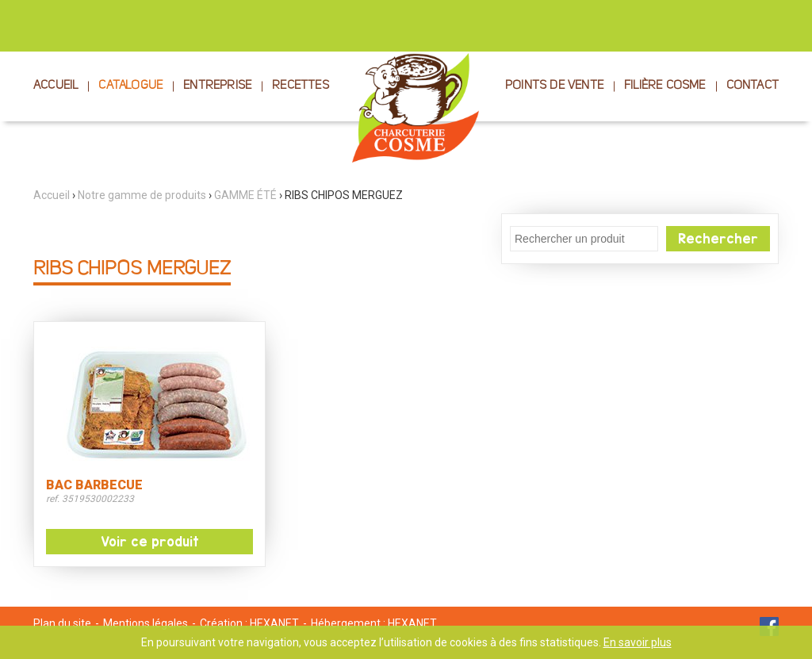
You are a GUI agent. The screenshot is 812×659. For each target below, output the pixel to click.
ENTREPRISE (217, 86)
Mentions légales (146, 623)
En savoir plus (638, 642)
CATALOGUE (130, 86)
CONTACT (753, 86)
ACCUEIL (56, 86)
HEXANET (274, 623)
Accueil (52, 195)
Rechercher (718, 239)
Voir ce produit (150, 542)
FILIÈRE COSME (665, 86)
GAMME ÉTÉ (245, 195)
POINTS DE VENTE (554, 86)
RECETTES (301, 86)
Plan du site (62, 623)
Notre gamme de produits (142, 195)
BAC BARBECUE (94, 485)
